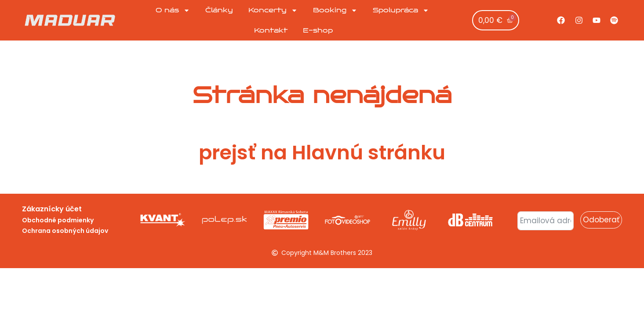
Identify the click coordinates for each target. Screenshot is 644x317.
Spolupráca (401, 10)
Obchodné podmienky (58, 220)
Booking (335, 10)
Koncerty (273, 10)
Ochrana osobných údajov (65, 231)
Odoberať (601, 220)
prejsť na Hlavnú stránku (322, 153)
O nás (173, 10)
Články (219, 10)
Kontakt (271, 30)
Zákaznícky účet (52, 209)
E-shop (318, 30)
